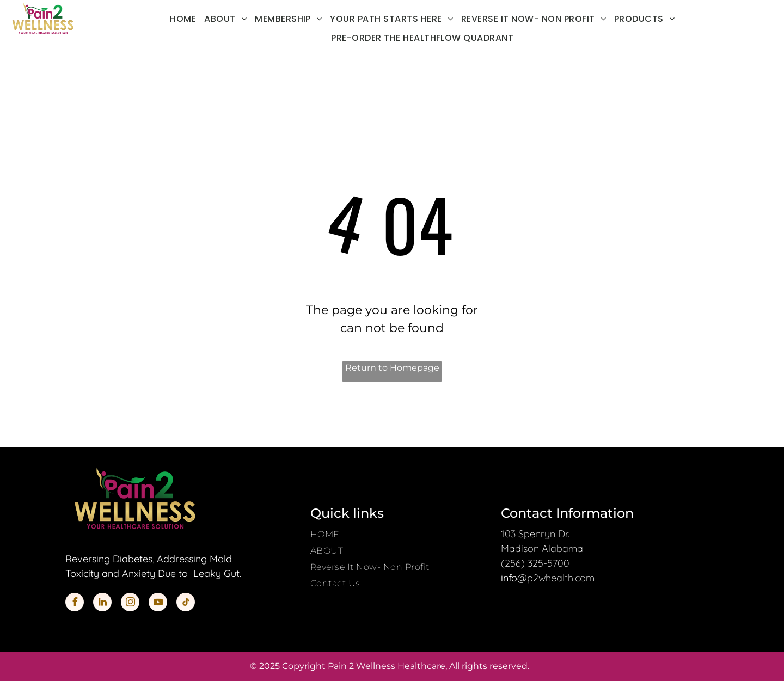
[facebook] (75, 603)
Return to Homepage (392, 368)
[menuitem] (187, 19)
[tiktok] (186, 603)
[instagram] (130, 603)
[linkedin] (102, 603)
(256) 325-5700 (535, 563)
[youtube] (158, 603)
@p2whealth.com (556, 578)
